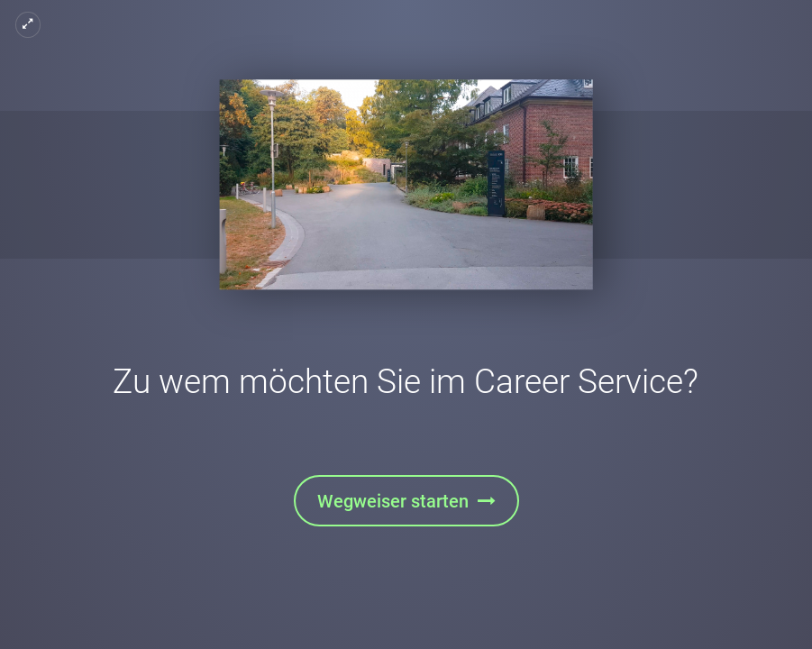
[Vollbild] (27, 25)
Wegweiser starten (393, 501)
